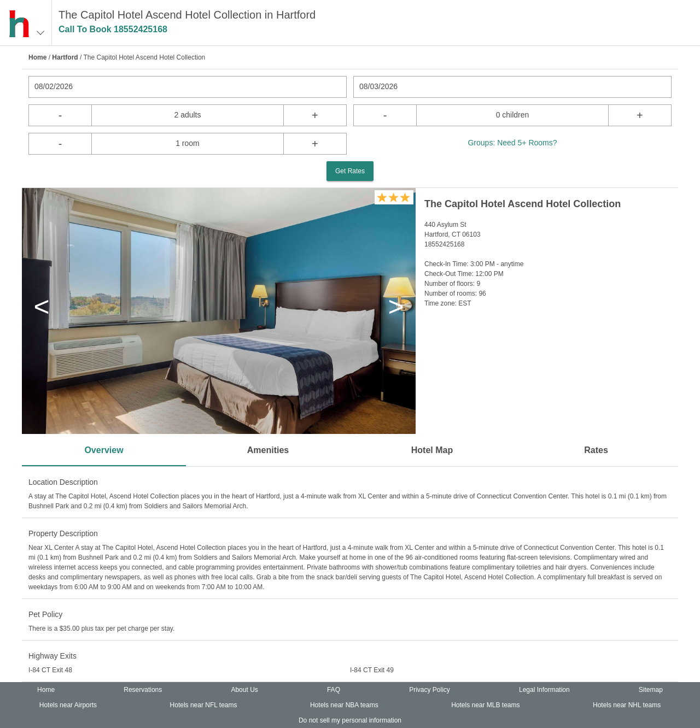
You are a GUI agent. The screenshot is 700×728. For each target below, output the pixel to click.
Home (37, 57)
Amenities (268, 450)
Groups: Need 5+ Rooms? (512, 143)
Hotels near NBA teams (344, 705)
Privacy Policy (430, 690)
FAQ (334, 690)
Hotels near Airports (68, 705)
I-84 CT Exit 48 (50, 670)
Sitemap (651, 690)
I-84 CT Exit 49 (372, 670)
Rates (596, 450)
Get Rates (350, 171)
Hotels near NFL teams (204, 705)
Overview (104, 450)
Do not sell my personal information (350, 720)
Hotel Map (432, 450)
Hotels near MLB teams (485, 705)
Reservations (143, 690)
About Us (244, 690)
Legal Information (544, 690)
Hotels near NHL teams (627, 705)
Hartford (65, 57)
